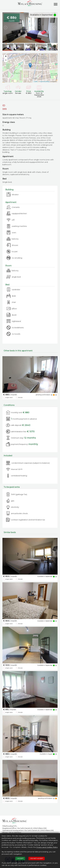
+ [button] (6, 57)
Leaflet (36, 82)
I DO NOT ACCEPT (37, 858)
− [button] (6, 60)
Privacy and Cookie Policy (47, 847)
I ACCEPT (20, 858)
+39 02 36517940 (15, 833)
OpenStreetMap (45, 82)
